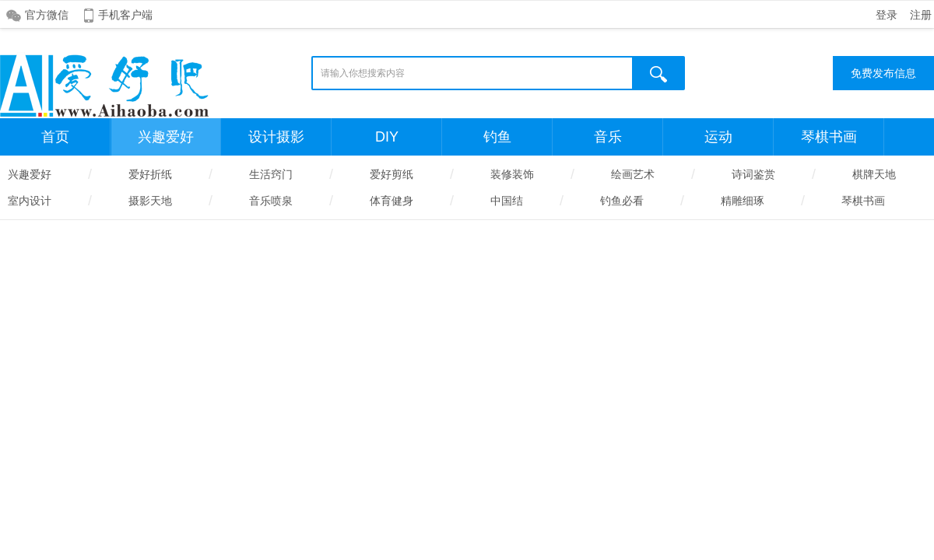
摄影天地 (150, 201)
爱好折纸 (150, 174)
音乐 (608, 137)
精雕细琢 (743, 201)
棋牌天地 (874, 174)
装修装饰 (512, 174)
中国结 (507, 201)
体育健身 (392, 201)
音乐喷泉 (271, 201)
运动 (718, 137)
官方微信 (47, 15)
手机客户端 (125, 15)
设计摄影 (276, 137)
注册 (921, 15)
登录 (887, 15)
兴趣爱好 (166, 137)
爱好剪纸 (392, 174)
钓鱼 (497, 137)
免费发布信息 (883, 73)
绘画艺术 (633, 174)
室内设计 (30, 201)
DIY (387, 137)
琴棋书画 (829, 137)
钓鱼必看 (622, 201)
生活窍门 (271, 174)
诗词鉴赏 (753, 174)
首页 (55, 137)
